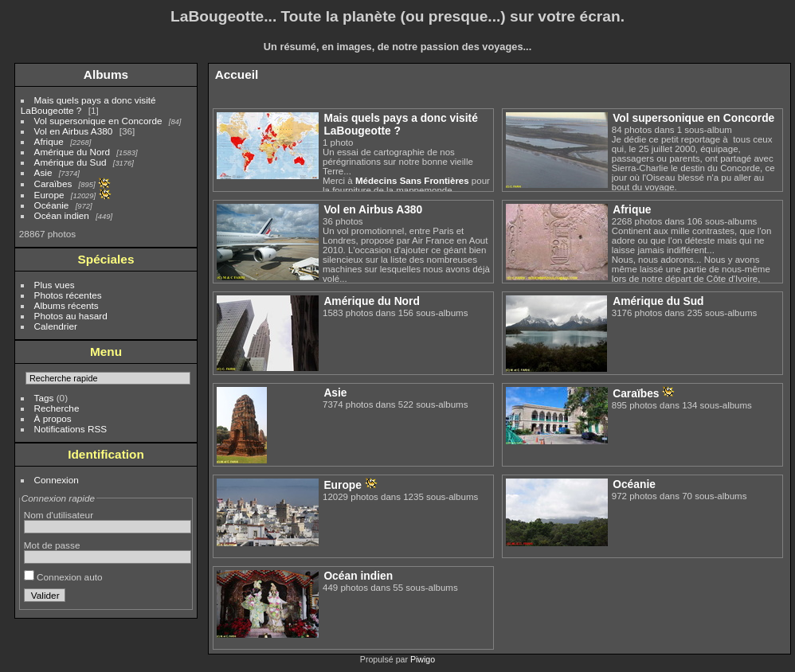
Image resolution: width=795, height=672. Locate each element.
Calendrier (56, 326)
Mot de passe (52, 545)
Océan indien (62, 215)
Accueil (237, 74)
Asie (43, 172)
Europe (49, 195)
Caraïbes (53, 184)
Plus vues (55, 285)
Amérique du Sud (70, 162)
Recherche (57, 408)
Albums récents (67, 305)
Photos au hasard (71, 316)
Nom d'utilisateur (59, 515)
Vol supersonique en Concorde (98, 121)
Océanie (52, 205)
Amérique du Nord (72, 152)
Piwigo (423, 659)
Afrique (49, 141)
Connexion (57, 480)
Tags (44, 398)
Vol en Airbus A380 (74, 131)
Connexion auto (63, 577)
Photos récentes (68, 295)
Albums (106, 74)
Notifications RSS (71, 429)
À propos (53, 418)
